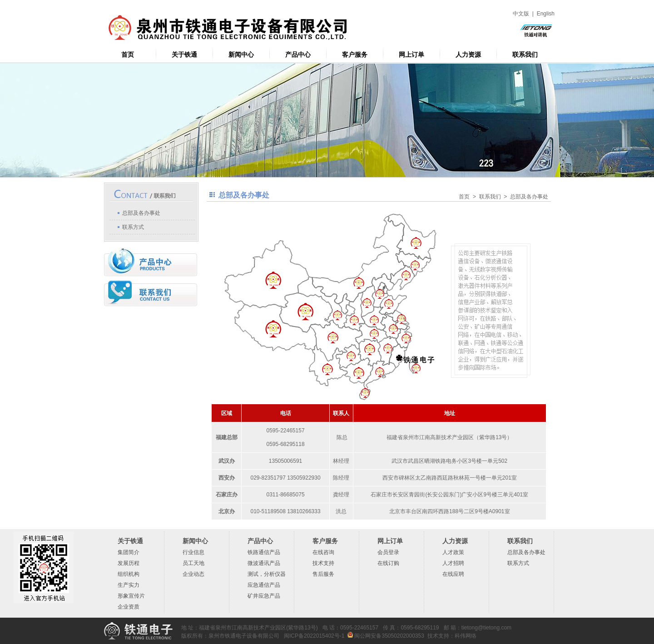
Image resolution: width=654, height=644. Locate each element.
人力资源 (468, 55)
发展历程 (129, 563)
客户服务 (355, 55)
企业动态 (193, 574)
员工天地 (193, 563)
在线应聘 (453, 574)
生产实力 (129, 585)
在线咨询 (323, 552)
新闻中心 (241, 55)
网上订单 (411, 55)
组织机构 (129, 574)
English (546, 14)
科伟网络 (466, 636)
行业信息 (193, 552)
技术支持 (323, 563)
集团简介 (129, 552)
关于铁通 (184, 55)
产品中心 (298, 55)
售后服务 (323, 574)
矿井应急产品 (264, 596)
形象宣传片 (131, 596)
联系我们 (525, 55)
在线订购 (388, 563)
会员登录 (388, 552)
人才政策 (453, 552)
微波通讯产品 (264, 563)
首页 (128, 55)
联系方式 (133, 227)
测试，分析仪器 (267, 574)
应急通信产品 (264, 585)
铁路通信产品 (264, 552)
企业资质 (129, 607)
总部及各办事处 (141, 213)
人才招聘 (453, 563)
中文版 (521, 14)
